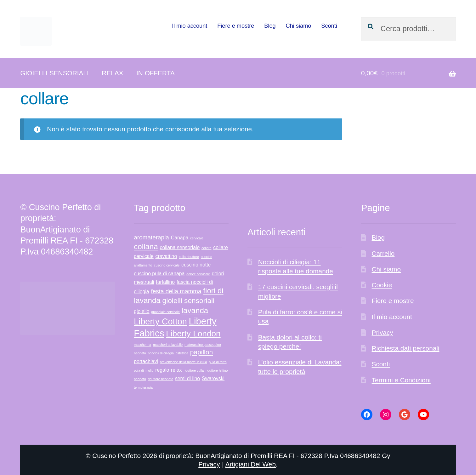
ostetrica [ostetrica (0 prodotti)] (182, 353)
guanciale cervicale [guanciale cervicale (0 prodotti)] (165, 312)
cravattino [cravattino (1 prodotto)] (166, 256)
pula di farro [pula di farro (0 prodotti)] (218, 362)
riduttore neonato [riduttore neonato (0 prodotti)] (161, 379)
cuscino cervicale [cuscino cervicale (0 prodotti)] (167, 265)
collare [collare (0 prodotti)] (206, 248)
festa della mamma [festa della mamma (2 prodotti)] (176, 291)
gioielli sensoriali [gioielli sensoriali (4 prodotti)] (189, 300)
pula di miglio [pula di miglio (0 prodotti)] (144, 370)
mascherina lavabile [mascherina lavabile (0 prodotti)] (168, 345)
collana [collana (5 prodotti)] (146, 246)
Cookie (382, 285)
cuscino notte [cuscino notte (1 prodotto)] (196, 265)
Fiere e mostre (236, 26)
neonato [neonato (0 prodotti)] (140, 353)
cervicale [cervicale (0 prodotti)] (197, 238)
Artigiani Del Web (251, 464)
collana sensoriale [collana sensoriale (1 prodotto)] (180, 247)
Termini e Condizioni (401, 380)
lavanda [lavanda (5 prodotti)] (195, 310)
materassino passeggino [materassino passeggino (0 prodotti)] (203, 345)
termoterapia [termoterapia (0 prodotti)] (143, 387)
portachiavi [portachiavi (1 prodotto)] (146, 361)
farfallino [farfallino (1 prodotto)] (165, 282)
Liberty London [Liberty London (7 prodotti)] (193, 334)
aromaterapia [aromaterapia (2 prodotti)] (151, 237)
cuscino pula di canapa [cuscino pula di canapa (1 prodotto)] (159, 274)
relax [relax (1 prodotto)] (176, 370)
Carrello (383, 253)
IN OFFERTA (156, 73)
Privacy (382, 332)
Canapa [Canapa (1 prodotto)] (180, 238)
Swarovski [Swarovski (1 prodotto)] (213, 378)
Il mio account (190, 26)
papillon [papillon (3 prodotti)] (201, 352)
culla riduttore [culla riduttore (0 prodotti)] (189, 257)
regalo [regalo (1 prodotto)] (162, 370)
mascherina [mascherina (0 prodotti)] (142, 345)
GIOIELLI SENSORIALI (54, 73)
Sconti (329, 26)
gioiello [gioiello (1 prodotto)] (142, 311)
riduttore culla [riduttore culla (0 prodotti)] (194, 370)
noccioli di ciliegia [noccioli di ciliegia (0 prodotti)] (161, 353)
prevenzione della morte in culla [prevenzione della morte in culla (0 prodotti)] (184, 362)
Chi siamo (299, 26)
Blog (270, 26)
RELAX (112, 73)
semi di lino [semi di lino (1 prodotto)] (187, 378)
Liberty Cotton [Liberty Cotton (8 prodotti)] (160, 321)
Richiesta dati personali (406, 348)
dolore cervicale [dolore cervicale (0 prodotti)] (198, 274)
